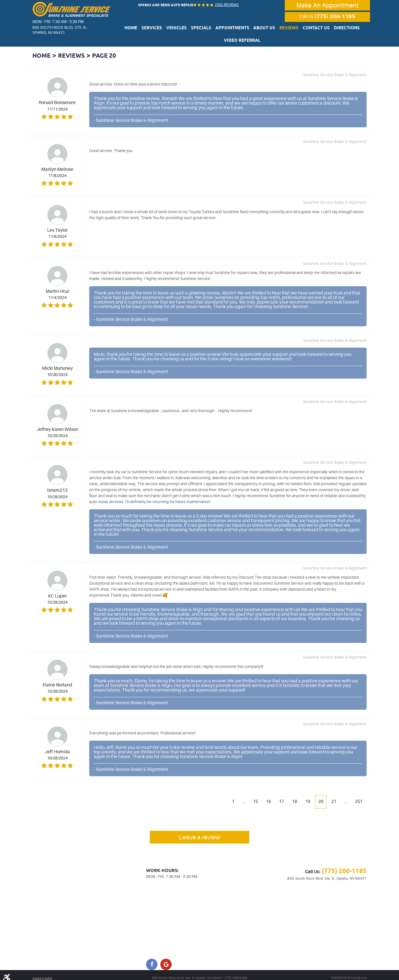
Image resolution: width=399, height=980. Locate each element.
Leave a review (200, 830)
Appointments (215, 30)
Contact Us (289, 30)
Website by (348, 972)
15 (255, 794)
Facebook (152, 958)
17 (281, 794)
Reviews (265, 30)
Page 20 (112, 48)
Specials (187, 30)
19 (307, 794)
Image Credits (43, 972)
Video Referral (347, 30)
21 (333, 794)
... (242, 794)
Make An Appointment (327, 6)
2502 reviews (226, 5)
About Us (244, 30)
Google (166, 958)
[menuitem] (127, 29)
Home (127, 30)
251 (359, 794)
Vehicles (166, 30)
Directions (316, 30)
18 (294, 794)
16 (268, 794)
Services (145, 30)
